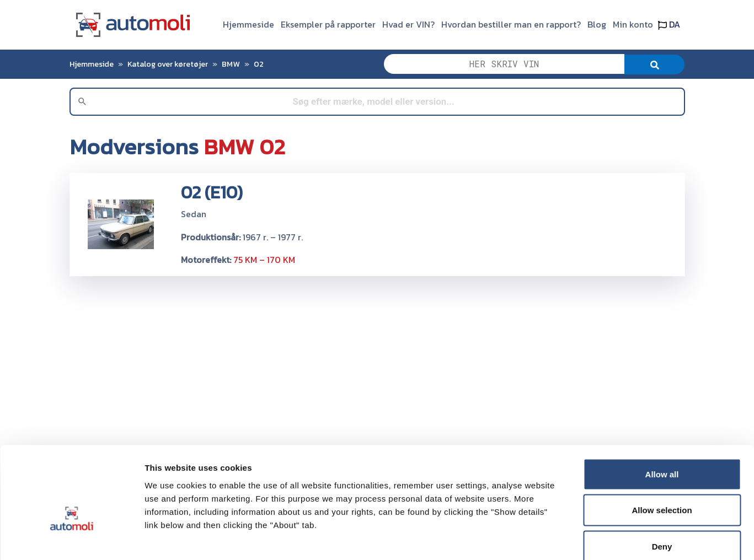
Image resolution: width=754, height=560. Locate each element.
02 (259, 64)
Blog (597, 24)
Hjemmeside (248, 24)
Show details (579, 538)
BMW (231, 64)
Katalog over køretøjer (168, 64)
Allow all (662, 415)
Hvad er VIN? (408, 24)
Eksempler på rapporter (328, 24)
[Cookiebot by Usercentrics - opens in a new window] (71, 539)
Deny (662, 488)
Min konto (633, 24)
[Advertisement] (377, 362)
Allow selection (662, 452)
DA (669, 24)
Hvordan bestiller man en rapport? (511, 24)
